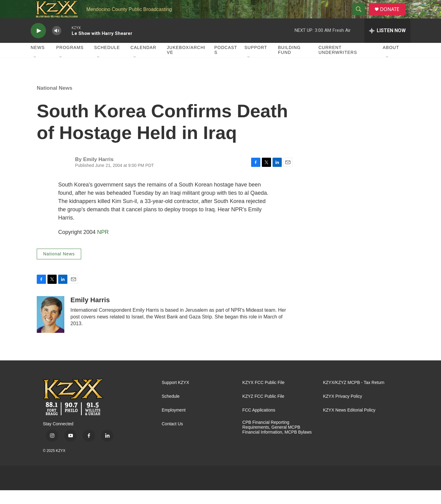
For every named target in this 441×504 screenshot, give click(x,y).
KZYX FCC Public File (263, 396)
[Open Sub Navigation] (35, 71)
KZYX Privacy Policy (343, 410)
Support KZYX (175, 396)
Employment (174, 424)
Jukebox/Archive (186, 64)
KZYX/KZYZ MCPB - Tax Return (354, 396)
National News (55, 102)
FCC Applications (259, 424)
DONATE (393, 16)
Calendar (143, 61)
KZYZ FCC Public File (263, 410)
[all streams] (387, 44)
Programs (70, 61)
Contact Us (172, 438)
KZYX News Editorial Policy (349, 424)
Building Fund (289, 64)
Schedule (107, 61)
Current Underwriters (338, 64)
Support (256, 61)
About (391, 61)
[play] (38, 45)
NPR (103, 246)
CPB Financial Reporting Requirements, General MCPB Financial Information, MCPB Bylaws (277, 441)
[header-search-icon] (361, 16)
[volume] (57, 45)
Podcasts (226, 64)
